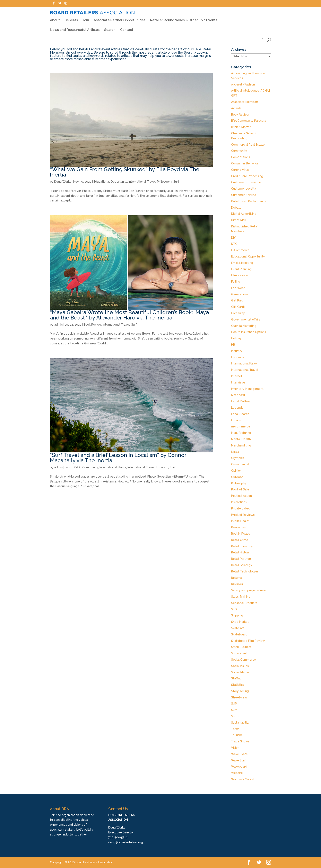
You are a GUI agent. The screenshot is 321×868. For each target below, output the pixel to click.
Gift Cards (238, 307)
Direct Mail (238, 220)
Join (86, 18)
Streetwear (239, 697)
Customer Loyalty (244, 189)
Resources (238, 527)
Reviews (237, 584)
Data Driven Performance (249, 201)
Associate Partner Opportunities (120, 18)
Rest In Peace (241, 534)
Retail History (240, 552)
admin (58, 325)
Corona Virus (240, 170)
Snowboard (239, 653)
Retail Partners (241, 559)
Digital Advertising (244, 214)
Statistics (238, 685)
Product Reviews (243, 515)
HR (233, 345)
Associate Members (245, 102)
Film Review (240, 275)
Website (237, 773)
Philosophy (164, 182)
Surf (176, 182)
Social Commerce (244, 660)
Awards (236, 108)
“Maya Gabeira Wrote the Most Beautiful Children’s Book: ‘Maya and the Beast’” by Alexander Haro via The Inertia (129, 315)
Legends (237, 408)
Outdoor (237, 477)
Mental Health (241, 439)
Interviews (238, 382)
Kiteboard (238, 395)
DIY (233, 238)
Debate (236, 208)
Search (110, 27)
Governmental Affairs (246, 319)
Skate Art (238, 628)
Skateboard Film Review (248, 641)
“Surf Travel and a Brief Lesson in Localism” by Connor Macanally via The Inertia (118, 458)
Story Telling (240, 691)
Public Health (240, 521)
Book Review (92, 325)
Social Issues (240, 666)
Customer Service (244, 195)
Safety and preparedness (249, 590)
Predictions (239, 502)
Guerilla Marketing (244, 326)
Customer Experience (246, 182)
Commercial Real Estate (248, 145)
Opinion (236, 471)
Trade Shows (240, 741)
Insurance (238, 357)
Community (90, 467)
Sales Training (241, 597)
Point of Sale (240, 489)
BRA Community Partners (249, 121)
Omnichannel (240, 464)
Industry (237, 351)
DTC (234, 244)
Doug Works (63, 182)
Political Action (241, 496)
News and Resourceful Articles (75, 27)
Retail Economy (242, 546)
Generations (240, 294)
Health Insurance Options (249, 332)
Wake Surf (238, 760)
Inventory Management (247, 389)
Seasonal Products (244, 603)
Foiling (236, 282)
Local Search (240, 414)
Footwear (238, 288)
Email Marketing (242, 263)
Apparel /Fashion (243, 84)
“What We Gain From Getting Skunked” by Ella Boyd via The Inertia (125, 172)
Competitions (241, 157)
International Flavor (113, 467)
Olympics (238, 458)
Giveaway (238, 313)
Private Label (240, 508)
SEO (234, 609)
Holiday (236, 338)
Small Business (241, 647)
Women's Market (243, 779)
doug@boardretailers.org (126, 842)
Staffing (236, 678)
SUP (234, 704)
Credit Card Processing (247, 176)
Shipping (237, 615)
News (235, 452)
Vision (235, 748)
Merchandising (241, 445)
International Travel (142, 182)
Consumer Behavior (245, 163)
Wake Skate (239, 754)
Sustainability (240, 723)
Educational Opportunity (110, 182)
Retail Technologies (245, 571)
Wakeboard (239, 767)
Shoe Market (240, 622)
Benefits (71, 17)
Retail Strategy (242, 565)
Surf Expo (238, 716)
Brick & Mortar (241, 127)
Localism (162, 467)
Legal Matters (241, 401)
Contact (127, 27)
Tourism (237, 735)
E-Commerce (240, 250)
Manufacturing (241, 433)
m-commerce (241, 426)
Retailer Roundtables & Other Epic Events (184, 17)
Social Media (240, 672)
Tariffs (235, 729)
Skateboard (239, 634)
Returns (236, 578)
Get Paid (237, 300)
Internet (237, 376)
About (55, 17)
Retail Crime (240, 540)
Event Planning (241, 269)
